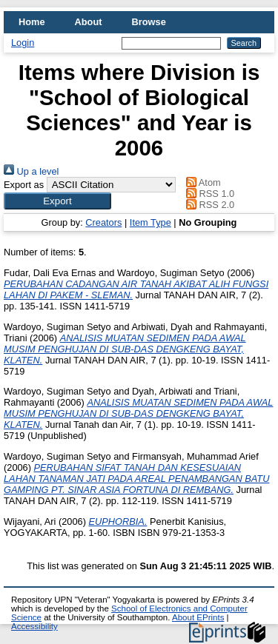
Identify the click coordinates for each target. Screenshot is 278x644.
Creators (103, 222)
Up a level (31, 171)
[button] (57, 201)
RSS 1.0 (208, 194)
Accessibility (34, 626)
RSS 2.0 (208, 205)
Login (23, 43)
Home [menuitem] (32, 22)
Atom (201, 182)
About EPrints (198, 617)
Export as (24, 185)
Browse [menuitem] (149, 22)
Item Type (150, 222)
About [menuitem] (89, 22)
